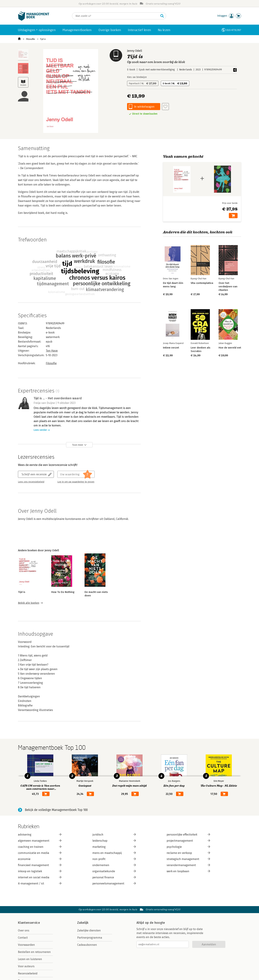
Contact (23, 938)
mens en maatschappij (114, 853)
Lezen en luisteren (30, 959)
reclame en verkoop (188, 853)
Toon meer (78, 445)
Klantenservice (29, 923)
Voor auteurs (26, 966)
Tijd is (43, 39)
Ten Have (52, 351)
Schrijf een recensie (34, 474)
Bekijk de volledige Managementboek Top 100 (56, 810)
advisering (40, 835)
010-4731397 (234, 30)
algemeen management (40, 841)
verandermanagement (188, 865)
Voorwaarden (26, 945)
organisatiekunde (114, 871)
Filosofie (30, 39)
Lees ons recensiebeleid (31, 482)
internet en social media (40, 877)
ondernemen (114, 865)
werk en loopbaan (188, 871)
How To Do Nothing (63, 592)
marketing (114, 847)
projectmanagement (188, 841)
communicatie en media (40, 853)
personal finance (114, 877)
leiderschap (114, 841)
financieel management (40, 865)
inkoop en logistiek (40, 871)
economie (40, 859)
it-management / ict (40, 883)
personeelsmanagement (114, 883)
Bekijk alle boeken (29, 603)
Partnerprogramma (90, 938)
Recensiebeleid (28, 973)
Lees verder (40, 430)
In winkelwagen (144, 106)
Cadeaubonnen (87, 945)
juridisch (114, 835)
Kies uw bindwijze (137, 77)
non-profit (114, 859)
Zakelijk (83, 923)
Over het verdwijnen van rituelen (228, 286)
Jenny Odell (135, 51)
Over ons (24, 930)
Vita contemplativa (202, 283)
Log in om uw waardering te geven (76, 482)
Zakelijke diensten (89, 930)
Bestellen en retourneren (34, 952)
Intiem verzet (171, 348)
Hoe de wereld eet (230, 348)
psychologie (188, 847)
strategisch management (188, 859)
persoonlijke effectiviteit (188, 835)
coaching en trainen (40, 847)
